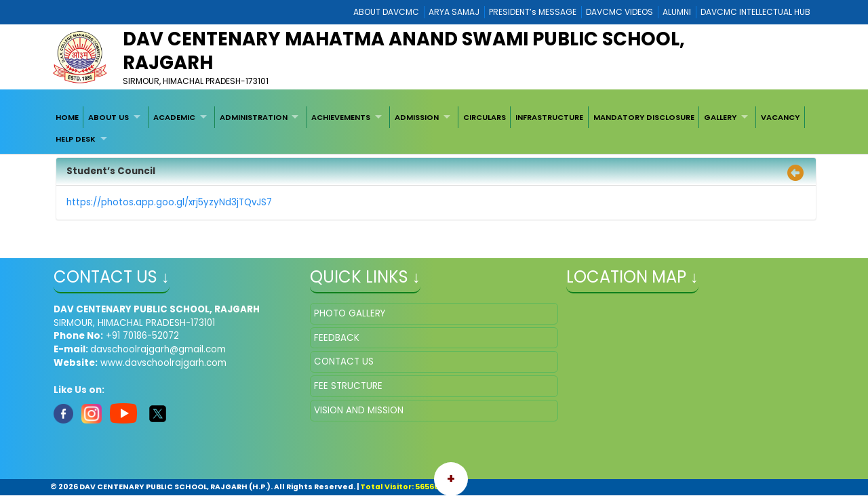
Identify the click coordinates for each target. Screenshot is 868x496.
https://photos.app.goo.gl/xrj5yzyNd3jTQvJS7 (169, 202)
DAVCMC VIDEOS (619, 12)
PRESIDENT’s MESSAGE (533, 12)
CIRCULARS (485, 117)
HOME (67, 117)
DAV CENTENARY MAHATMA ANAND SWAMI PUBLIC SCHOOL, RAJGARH (404, 51)
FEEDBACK (337, 338)
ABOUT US (108, 117)
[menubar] (434, 128)
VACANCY (780, 117)
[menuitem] (67, 117)
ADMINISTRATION (254, 117)
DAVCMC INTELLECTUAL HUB (755, 12)
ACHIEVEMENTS (341, 117)
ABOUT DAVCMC (386, 12)
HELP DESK (76, 139)
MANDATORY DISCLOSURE (644, 117)
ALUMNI (677, 12)
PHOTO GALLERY (350, 313)
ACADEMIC (174, 117)
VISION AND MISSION (359, 410)
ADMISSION (417, 117)
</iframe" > (690, 371)
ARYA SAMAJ (454, 12)
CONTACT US (344, 361)
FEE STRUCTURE (348, 386)
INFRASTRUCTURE (549, 117)
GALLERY (720, 117)
